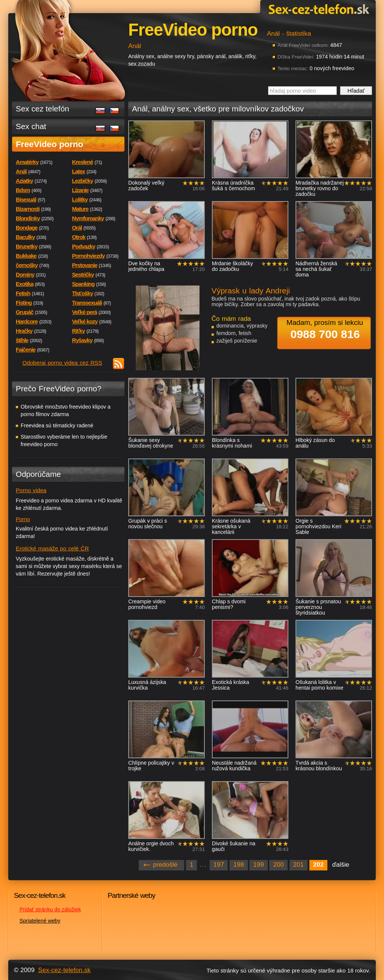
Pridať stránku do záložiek (50, 909)
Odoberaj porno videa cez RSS (62, 363)
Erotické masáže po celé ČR (52, 548)
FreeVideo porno (49, 144)
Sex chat (31, 126)
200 (278, 865)
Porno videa (31, 490)
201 (298, 865)
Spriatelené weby (40, 921)
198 (238, 865)
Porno (23, 519)
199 (258, 865)
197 (219, 865)
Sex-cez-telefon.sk (318, 9)
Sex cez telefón (42, 109)
